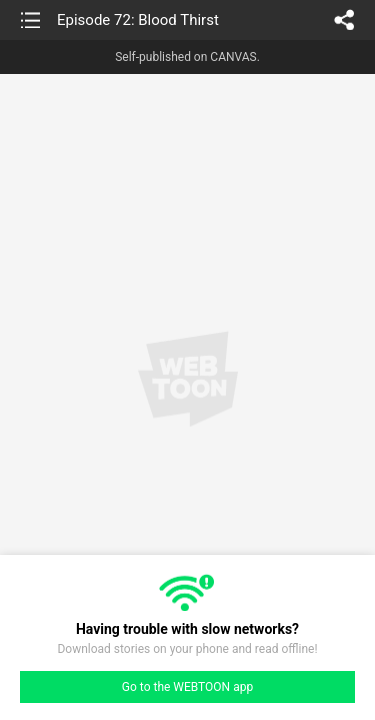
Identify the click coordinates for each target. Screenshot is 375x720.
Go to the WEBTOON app (187, 687)
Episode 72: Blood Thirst (138, 20)
